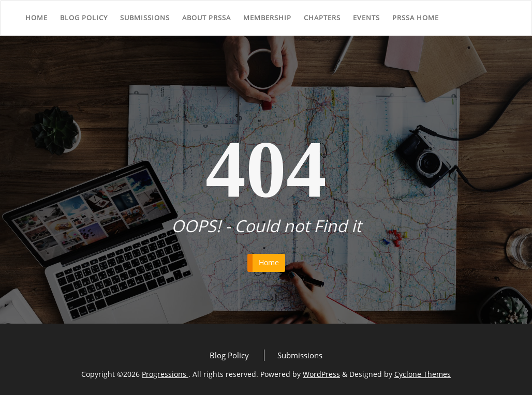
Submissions (145, 18)
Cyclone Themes (423, 374)
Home (36, 18)
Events (366, 18)
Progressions (165, 374)
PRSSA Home (416, 18)
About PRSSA (206, 18)
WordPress (321, 374)
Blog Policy (84, 18)
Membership (267, 18)
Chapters (322, 18)
